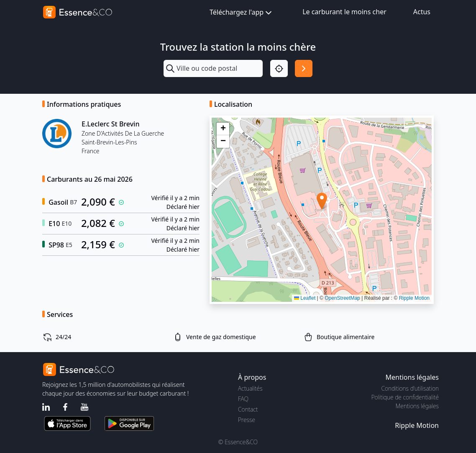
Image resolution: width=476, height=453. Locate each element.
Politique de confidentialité (405, 397)
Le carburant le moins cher (344, 12)
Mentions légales (417, 406)
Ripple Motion (414, 298)
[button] (322, 201)
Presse (247, 420)
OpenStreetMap (342, 298)
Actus (422, 12)
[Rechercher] (304, 69)
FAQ (243, 399)
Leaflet (305, 298)
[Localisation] (279, 69)
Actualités (250, 388)
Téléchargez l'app (242, 13)
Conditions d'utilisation (410, 388)
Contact (248, 409)
